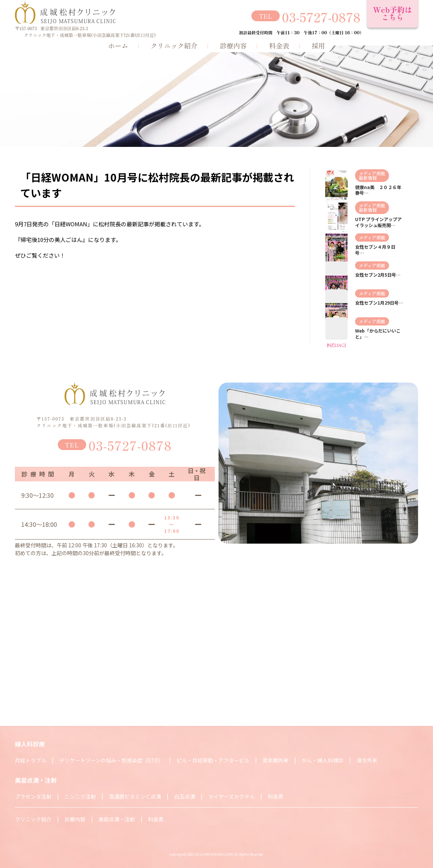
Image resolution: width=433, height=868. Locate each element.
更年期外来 (276, 760)
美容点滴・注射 (117, 819)
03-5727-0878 (321, 17)
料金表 (279, 45)
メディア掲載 (372, 173)
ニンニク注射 (80, 796)
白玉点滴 (185, 796)
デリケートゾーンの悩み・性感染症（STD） (111, 760)
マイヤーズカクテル (231, 796)
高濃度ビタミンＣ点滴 (135, 796)
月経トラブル (31, 760)
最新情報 (368, 178)
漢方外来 (367, 760)
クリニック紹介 (174, 45)
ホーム (118, 45)
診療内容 (233, 45)
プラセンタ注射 (33, 796)
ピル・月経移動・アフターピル (213, 760)
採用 (319, 45)
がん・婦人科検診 (323, 760)
